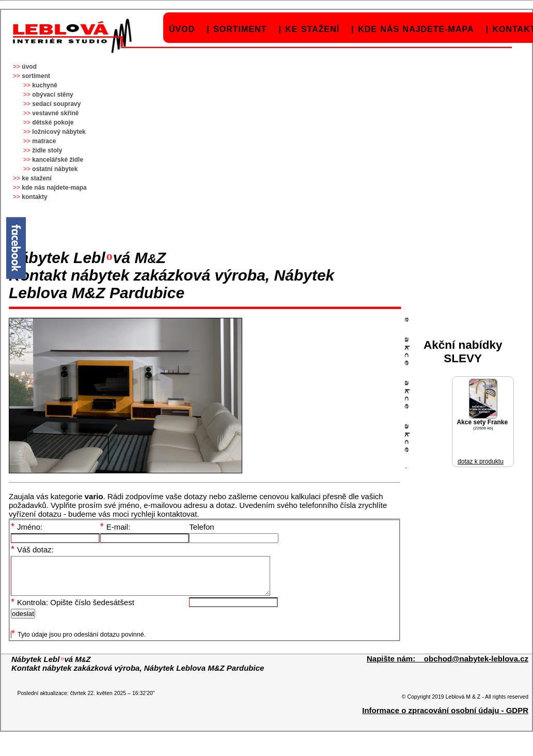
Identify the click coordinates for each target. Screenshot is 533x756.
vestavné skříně (55, 113)
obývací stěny (52, 95)
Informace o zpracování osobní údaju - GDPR (445, 718)
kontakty (34, 197)
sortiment (240, 29)
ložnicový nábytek (59, 132)
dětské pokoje (53, 122)
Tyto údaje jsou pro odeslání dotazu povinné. (79, 642)
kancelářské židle (58, 160)
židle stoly (47, 150)
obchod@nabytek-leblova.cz (476, 666)
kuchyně (45, 85)
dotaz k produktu (481, 461)
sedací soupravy (56, 104)
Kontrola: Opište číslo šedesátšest (73, 610)
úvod (182, 29)
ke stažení (312, 29)
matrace (44, 141)
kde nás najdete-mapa (416, 29)
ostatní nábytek (55, 169)
